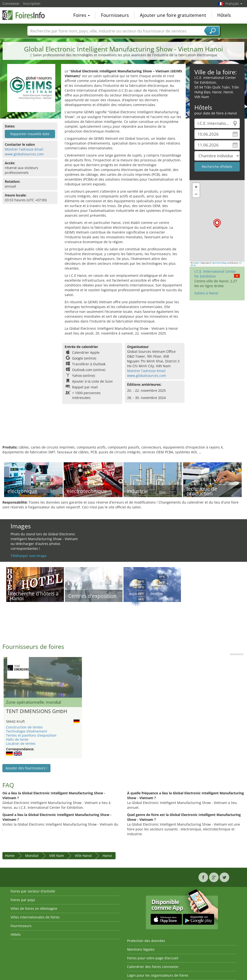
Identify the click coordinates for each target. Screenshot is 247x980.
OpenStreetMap (219, 263)
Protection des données (146, 941)
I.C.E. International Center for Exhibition (215, 274)
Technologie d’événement (27, 731)
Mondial (32, 856)
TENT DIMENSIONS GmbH (37, 711)
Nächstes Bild (79, 677)
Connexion (11, 3)
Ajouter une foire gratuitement (173, 15)
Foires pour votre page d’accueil (153, 958)
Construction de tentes (24, 727)
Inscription (32, 3)
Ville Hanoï (83, 856)
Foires (82, 15)
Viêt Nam (57, 856)
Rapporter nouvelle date (30, 134)
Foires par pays (23, 900)
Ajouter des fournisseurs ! (26, 768)
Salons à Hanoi (206, 293)
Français (234, 3)
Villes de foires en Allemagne (34, 908)
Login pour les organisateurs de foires (158, 975)
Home (10, 856)
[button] (217, 223)
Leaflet (195, 263)
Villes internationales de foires (35, 917)
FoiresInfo (26, 15)
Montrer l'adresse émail (24, 149)
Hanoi (107, 856)
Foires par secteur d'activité (33, 891)
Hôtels (224, 15)
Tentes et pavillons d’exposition (31, 735)
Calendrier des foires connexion (153, 967)
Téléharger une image (28, 556)
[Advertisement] (123, 429)
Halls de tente (17, 739)
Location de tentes (21, 743)
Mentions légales (141, 949)
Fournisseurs (115, 15)
